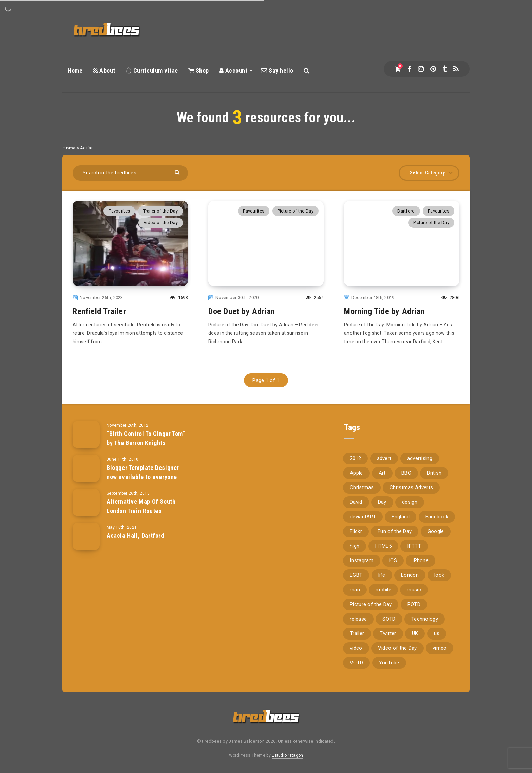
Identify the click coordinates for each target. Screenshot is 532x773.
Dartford (406, 211)
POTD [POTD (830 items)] (414, 604)
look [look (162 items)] (439, 575)
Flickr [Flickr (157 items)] (356, 531)
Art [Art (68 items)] (382, 473)
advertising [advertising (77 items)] (420, 458)
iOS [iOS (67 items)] (393, 560)
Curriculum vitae (152, 70)
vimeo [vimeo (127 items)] (440, 648)
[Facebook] (409, 69)
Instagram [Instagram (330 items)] (362, 560)
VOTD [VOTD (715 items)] (356, 663)
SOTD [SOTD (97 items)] (389, 619)
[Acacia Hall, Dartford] (86, 536)
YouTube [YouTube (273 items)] (389, 663)
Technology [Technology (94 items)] (425, 619)
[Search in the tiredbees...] (130, 173)
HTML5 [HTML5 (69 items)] (384, 546)
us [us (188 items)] (437, 633)
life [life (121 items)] (382, 575)
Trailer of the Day (160, 211)
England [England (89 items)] (401, 517)
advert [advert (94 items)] (384, 458)
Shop (199, 70)
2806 (450, 298)
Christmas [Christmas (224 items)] (362, 487)
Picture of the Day (296, 211)
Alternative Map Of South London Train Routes (141, 506)
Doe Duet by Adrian (242, 311)
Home (75, 70)
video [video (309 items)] (356, 648)
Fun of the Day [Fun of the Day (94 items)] (395, 531)
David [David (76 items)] (356, 502)
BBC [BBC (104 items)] (406, 473)
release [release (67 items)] (358, 619)
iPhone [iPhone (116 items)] (421, 560)
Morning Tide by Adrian (384, 311)
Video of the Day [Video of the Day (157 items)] (397, 648)
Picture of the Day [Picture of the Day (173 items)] (371, 604)
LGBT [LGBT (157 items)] (356, 575)
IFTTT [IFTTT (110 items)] (414, 546)
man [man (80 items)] (355, 590)
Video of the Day (161, 223)
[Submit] (178, 172)
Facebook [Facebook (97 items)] (437, 517)
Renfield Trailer (99, 311)
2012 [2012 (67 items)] (355, 458)
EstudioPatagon (287, 755)
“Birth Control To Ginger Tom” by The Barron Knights (146, 438)
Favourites (119, 211)
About (104, 70)
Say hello (277, 70)
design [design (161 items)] (410, 502)
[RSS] (456, 69)
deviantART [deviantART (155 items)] (363, 517)
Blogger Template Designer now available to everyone (143, 472)
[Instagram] (421, 69)
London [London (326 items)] (410, 575)
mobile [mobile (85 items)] (383, 590)
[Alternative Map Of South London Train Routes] (86, 502)
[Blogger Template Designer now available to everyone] (86, 468)
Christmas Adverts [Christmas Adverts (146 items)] (411, 487)
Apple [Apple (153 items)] (356, 473)
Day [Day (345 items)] (382, 502)
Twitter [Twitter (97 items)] (388, 633)
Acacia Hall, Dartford (135, 536)
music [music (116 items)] (414, 590)
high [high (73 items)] (355, 546)
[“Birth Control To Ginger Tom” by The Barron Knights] (86, 435)
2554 (315, 298)
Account (233, 70)
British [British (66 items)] (434, 473)
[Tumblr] (445, 69)
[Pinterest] (433, 69)
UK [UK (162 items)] (415, 633)
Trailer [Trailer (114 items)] (357, 633)
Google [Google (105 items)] (436, 531)
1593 (179, 298)
